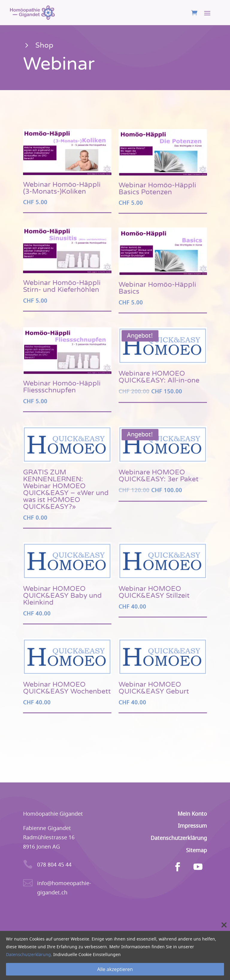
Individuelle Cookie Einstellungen (87, 955)
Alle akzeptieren (115, 969)
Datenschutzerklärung (28, 955)
